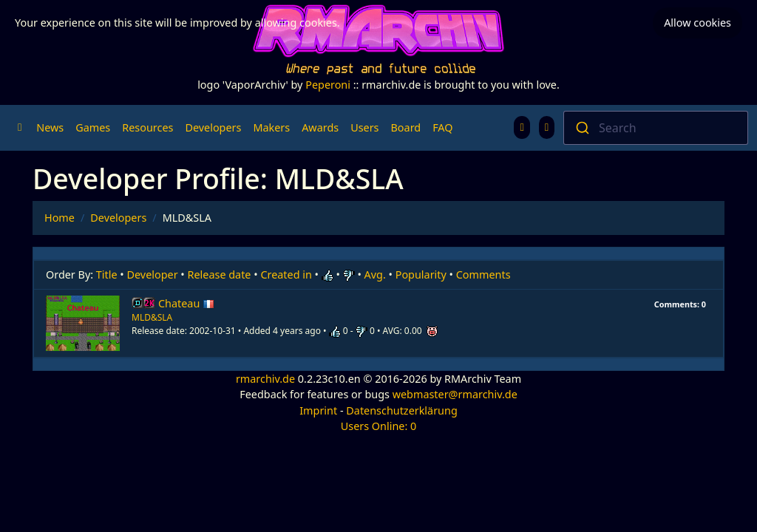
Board (406, 127)
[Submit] (581, 128)
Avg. (375, 274)
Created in (286, 274)
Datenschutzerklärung (401, 410)
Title (107, 274)
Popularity (421, 274)
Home (60, 218)
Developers (213, 127)
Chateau (186, 303)
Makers (271, 127)
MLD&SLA (152, 317)
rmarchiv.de (265, 379)
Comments (483, 274)
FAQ (442, 127)
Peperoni (328, 85)
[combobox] (656, 128)
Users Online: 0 (379, 426)
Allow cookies (697, 23)
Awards (320, 127)
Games (93, 127)
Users (364, 127)
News (50, 127)
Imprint (318, 410)
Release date (220, 274)
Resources (147, 127)
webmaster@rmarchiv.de (455, 394)
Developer (153, 274)
